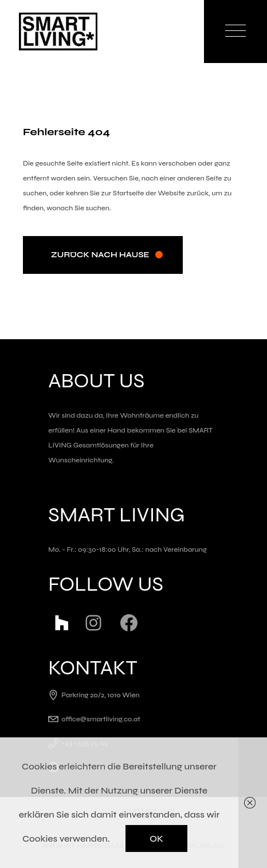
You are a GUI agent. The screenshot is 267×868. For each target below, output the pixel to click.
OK (156, 838)
